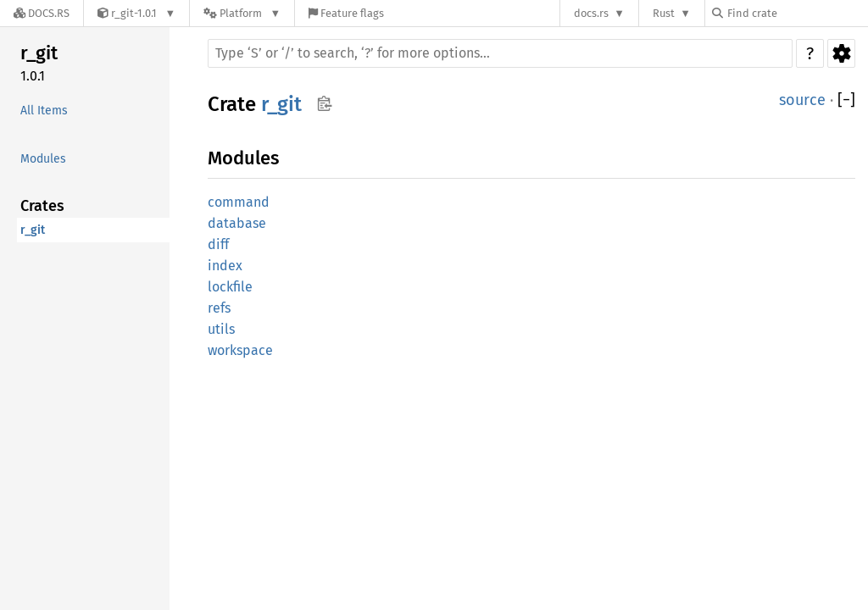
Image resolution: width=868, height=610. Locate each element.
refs (219, 308)
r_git (39, 53)
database (237, 223)
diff (218, 244)
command (239, 202)
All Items (44, 111)
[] (846, 100)
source (802, 100)
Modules (43, 159)
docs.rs (591, 13)
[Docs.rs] (42, 13)
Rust (664, 13)
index (225, 266)
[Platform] (242, 13)
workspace (240, 350)
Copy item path (324, 103)
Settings (841, 53)
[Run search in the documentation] (500, 53)
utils (221, 329)
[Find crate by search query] (797, 13)
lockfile (230, 287)
